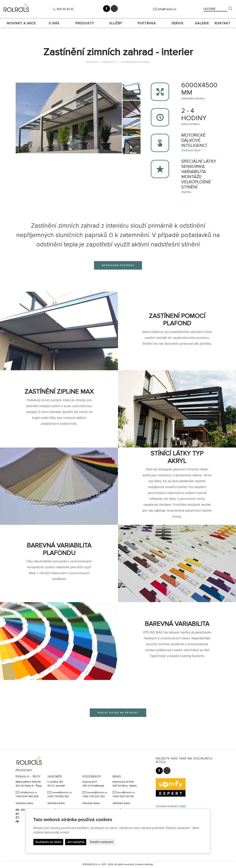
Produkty (85, 23)
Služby (116, 23)
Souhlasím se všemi (48, 842)
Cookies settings (144, 864)
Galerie (202, 23)
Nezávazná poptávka (118, 265)
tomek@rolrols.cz (62, 792)
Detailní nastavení (102, 842)
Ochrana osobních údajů (171, 806)
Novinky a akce (21, 23)
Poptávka (147, 23)
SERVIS (177, 23)
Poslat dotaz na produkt (118, 713)
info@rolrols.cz (167, 9)
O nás (54, 23)
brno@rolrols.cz (126, 792)
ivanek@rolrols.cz (97, 792)
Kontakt (222, 23)
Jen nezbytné (76, 842)
